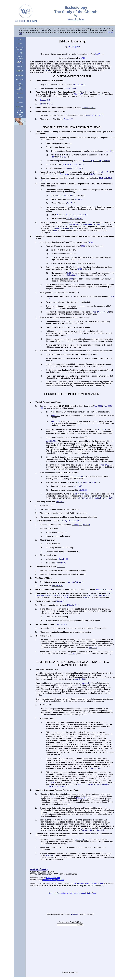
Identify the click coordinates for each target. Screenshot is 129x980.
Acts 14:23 (97, 312)
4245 (47, 70)
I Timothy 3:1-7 (66, 521)
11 (71, 196)
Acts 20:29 (78, 486)
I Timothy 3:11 (81, 840)
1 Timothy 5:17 (83, 498)
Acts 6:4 (72, 654)
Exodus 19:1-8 (70, 88)
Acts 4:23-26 (78, 165)
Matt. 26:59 (79, 94)
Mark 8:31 (97, 161)
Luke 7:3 (109, 151)
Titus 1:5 (106, 312)
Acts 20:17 (55, 416)
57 (70, 215)
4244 (57, 229)
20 (80, 215)
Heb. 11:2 (104, 172)
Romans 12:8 (107, 498)
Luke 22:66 (65, 229)
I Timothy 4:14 (104, 595)
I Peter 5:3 (70, 582)
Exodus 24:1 (45, 100)
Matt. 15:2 (103, 178)
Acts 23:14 (70, 219)
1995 (77, 914)
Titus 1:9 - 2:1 (93, 482)
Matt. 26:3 (61, 215)
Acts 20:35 (79, 582)
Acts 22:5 (74, 229)
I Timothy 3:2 (77, 525)
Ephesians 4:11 (73, 275)
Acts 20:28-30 (87, 830)
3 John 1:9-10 (101, 830)
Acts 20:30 (82, 490)
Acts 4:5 (66, 165)
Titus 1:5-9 (77, 521)
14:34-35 (63, 786)
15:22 (83, 679)
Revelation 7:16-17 (83, 494)
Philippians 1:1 (47, 595)
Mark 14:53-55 (81, 224)
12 (65, 157)
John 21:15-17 (80, 477)
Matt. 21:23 (62, 196)
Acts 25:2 (71, 168)
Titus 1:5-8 (95, 784)
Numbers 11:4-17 (89, 108)
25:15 (80, 168)
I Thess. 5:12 (95, 498)
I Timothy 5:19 (62, 624)
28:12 (85, 215)
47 (67, 215)
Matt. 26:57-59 (69, 224)
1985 (71, 279)
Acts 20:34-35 (57, 586)
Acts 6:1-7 (93, 648)
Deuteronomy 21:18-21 (94, 115)
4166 (69, 273)
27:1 (74, 215)
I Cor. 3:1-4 (54, 786)
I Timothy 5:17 (61, 601)
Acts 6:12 (71, 203)
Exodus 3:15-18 (79, 85)
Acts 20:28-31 (52, 441)
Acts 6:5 (77, 679)
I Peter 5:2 (61, 567)
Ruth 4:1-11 (68, 119)
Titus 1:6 (86, 525)
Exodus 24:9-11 (46, 104)
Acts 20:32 (105, 465)
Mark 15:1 (92, 224)
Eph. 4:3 (50, 782)
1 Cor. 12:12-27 (95, 768)
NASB (73, 914)
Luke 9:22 (106, 161)
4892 (100, 94)
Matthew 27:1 (58, 157)
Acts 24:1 (79, 219)
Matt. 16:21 (88, 161)
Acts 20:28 (98, 406)
